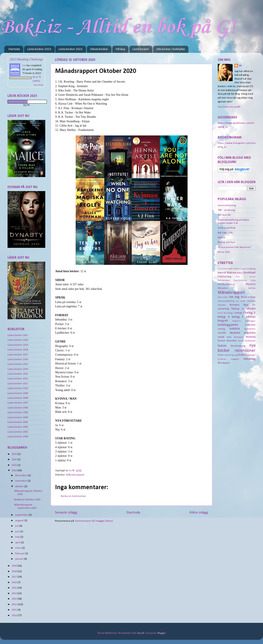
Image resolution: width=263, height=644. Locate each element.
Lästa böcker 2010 (18, 388)
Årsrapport (224, 363)
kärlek (241, 341)
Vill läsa (120, 49)
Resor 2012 (224, 252)
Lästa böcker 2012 (18, 379)
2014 (15, 594)
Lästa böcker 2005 (18, 413)
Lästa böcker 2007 (18, 403)
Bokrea (232, 273)
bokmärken (250, 329)
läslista (222, 346)
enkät (221, 337)
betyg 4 (224, 317)
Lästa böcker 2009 (18, 393)
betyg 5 (238, 317)
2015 (15, 588)
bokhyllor (250, 325)
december (21, 476)
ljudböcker (250, 341)
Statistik (251, 301)
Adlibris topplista (241, 269)
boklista (235, 329)
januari (20, 559)
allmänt (251, 309)
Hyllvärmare (224, 280)
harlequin (239, 337)
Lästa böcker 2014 (18, 369)
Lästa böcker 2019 (18, 345)
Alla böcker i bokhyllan (171, 49)
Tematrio (234, 305)
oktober (20, 487)
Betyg (253, 269)
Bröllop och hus (226, 242)
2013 (15, 599)
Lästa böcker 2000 (18, 437)
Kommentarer (240, 280)
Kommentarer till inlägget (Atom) (94, 521)
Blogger (162, 633)
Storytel (222, 305)
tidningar (251, 355)
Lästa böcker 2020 (18, 340)
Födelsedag (224, 277)
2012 (15, 605)
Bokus (240, 273)
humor (222, 341)
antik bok (222, 313)
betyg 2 (240, 313)
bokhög (221, 329)
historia (251, 337)
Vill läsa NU (224, 215)
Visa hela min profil (229, 107)
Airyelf (141, 633)
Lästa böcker (141, 49)
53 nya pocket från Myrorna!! (234, 247)
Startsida (14, 49)
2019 (15, 566)
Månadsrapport (75, 475)
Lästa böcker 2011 (18, 384)
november (21, 481)
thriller (242, 355)
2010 (15, 616)
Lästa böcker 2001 (18, 432)
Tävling (235, 309)
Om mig (234, 297)
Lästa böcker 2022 (71, 49)
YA (243, 309)
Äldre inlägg (199, 513)
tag (236, 355)
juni (18, 532)
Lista (253, 280)
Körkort (222, 238)
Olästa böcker (99, 49)
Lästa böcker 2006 (18, 408)
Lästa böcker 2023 (39, 49)
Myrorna (251, 284)
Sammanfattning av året (231, 301)
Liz (24, 65)
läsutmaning (238, 346)
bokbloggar (250, 321)
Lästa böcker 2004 (18, 418)
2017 (15, 577)
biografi (223, 321)
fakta (229, 337)
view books (38, 85)
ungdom (235, 359)
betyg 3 (250, 313)
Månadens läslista (237, 288)
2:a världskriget (225, 269)
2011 (15, 610)
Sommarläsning (227, 206)
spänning (229, 355)
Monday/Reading (226, 284)
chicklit (222, 333)
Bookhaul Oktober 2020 (27, 500)
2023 (15, 454)
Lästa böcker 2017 (18, 355)
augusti (20, 521)
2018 (15, 572)
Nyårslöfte (223, 297)
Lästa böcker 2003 (18, 422)
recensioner (245, 351)
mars (18, 548)
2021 (15, 465)
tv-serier (222, 359)
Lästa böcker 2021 (18, 335)
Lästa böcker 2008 (18, 398)
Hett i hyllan (246, 277)
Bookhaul (250, 273)
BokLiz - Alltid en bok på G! (118, 27)
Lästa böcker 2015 (18, 364)
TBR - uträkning (226, 210)
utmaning (250, 359)
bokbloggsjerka (228, 325)
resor (221, 355)
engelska (250, 333)
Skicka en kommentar (73, 496)
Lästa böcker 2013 (18, 374)
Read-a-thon (248, 297)
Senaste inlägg (66, 513)
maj (18, 537)
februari (20, 554)
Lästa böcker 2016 (18, 360)
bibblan (251, 317)
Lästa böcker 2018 (18, 350)
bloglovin (237, 321)
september (22, 515)
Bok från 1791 (225, 233)
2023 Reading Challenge (27, 59)
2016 (15, 583)
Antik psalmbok (227, 228)
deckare (235, 333)
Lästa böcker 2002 (18, 427)
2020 (15, 471)
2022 (15, 460)
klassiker (232, 341)
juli (17, 526)
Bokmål (222, 273)
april (18, 543)
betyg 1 (231, 313)
